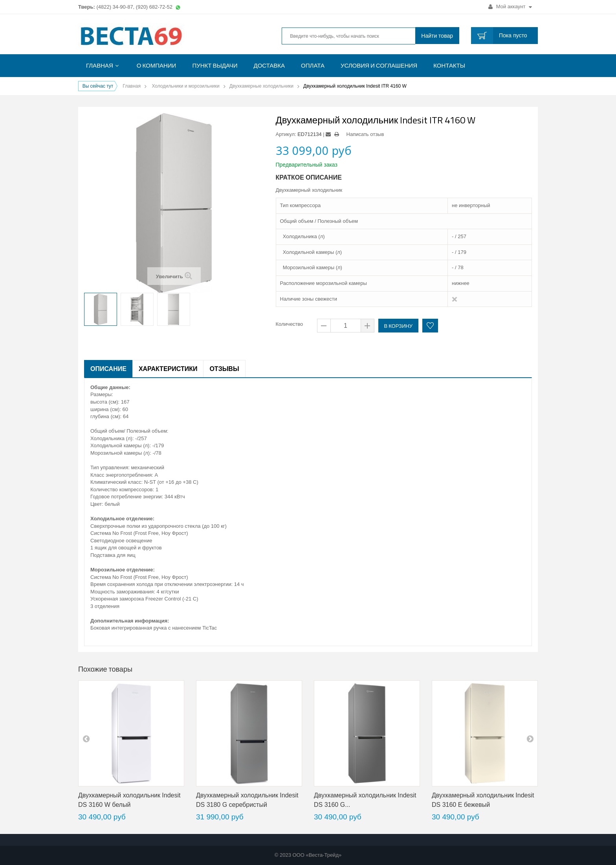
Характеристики (168, 369)
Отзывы (224, 369)
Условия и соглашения (379, 65)
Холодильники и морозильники (185, 86)
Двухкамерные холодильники (261, 86)
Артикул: (286, 134)
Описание (108, 369)
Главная (100, 65)
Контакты (449, 65)
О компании (157, 65)
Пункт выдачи (215, 65)
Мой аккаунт (510, 6)
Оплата (313, 65)
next (530, 738)
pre (86, 738)
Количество (290, 324)
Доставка (269, 65)
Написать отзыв (365, 134)
